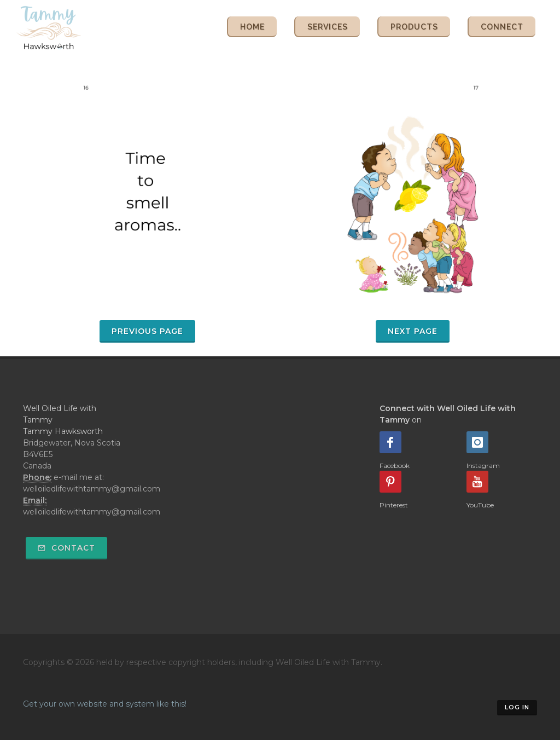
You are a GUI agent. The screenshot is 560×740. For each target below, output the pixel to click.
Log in (517, 707)
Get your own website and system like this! (105, 704)
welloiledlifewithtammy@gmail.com (92, 512)
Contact (66, 548)
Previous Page (147, 331)
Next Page (413, 331)
